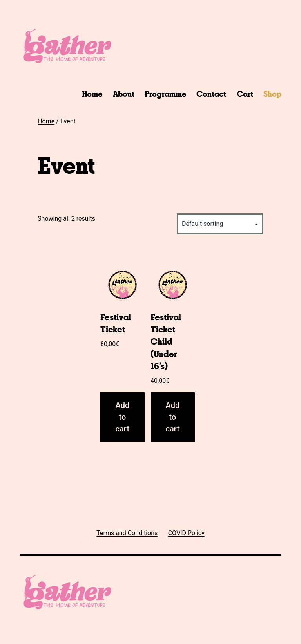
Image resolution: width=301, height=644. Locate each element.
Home (92, 94)
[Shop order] (220, 224)
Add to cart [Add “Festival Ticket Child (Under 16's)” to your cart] (172, 417)
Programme (165, 94)
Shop (272, 94)
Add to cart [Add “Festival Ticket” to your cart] (122, 417)
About (124, 94)
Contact (211, 94)
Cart (245, 94)
